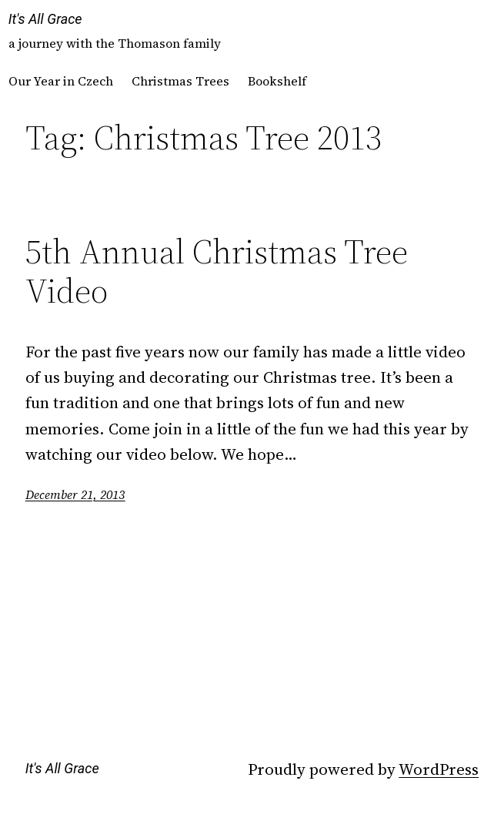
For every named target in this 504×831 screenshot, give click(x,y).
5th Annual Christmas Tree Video (217, 271)
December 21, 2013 (75, 494)
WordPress (439, 769)
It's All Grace (45, 19)
